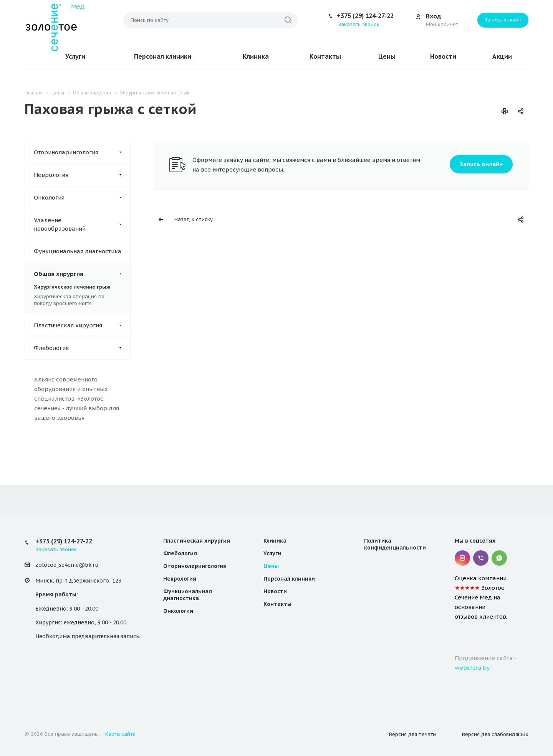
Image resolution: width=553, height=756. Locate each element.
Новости (443, 56)
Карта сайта (120, 734)
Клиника (256, 56)
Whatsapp (499, 558)
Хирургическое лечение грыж (72, 287)
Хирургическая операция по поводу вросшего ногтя (69, 300)
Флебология (82, 348)
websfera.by (472, 668)
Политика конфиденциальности (395, 544)
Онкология (82, 198)
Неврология (82, 175)
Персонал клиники (163, 56)
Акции (502, 56)
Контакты (325, 56)
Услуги (75, 56)
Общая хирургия (82, 274)
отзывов (466, 617)
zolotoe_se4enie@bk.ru (67, 565)
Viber (481, 558)
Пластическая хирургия (82, 325)
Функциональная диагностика (78, 251)
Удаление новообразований (82, 224)
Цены (387, 56)
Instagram (462, 558)
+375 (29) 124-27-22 (365, 16)
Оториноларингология (82, 152)
